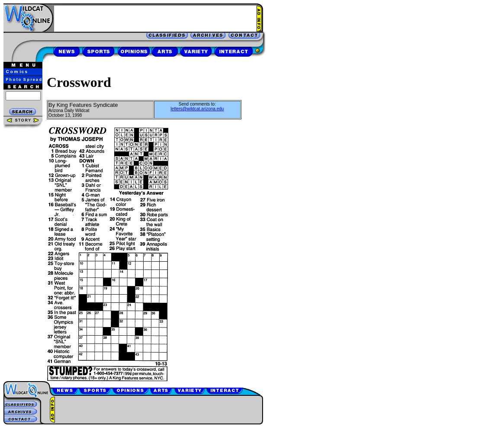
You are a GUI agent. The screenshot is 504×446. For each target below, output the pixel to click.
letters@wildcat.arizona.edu (197, 109)
